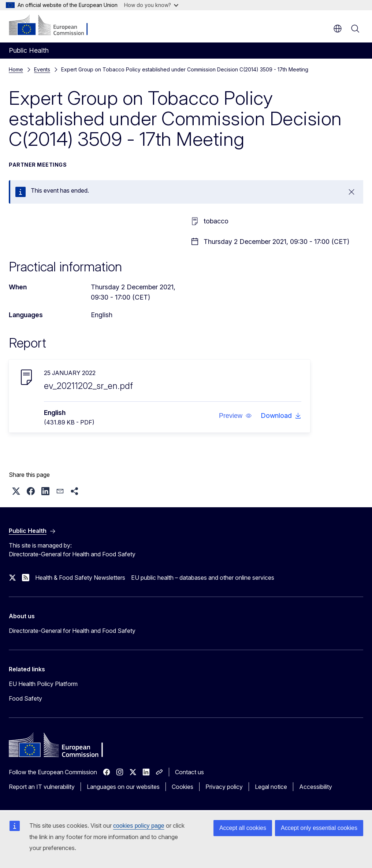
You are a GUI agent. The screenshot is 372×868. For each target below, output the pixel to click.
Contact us (189, 772)
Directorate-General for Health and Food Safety (72, 631)
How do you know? (151, 5)
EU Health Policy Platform (43, 684)
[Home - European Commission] (53, 26)
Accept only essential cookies (319, 828)
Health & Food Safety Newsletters (80, 578)
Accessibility (316, 787)
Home (16, 69)
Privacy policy (224, 787)
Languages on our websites (123, 787)
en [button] (338, 29)
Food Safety (25, 698)
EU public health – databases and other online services (203, 578)
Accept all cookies (243, 828)
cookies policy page (139, 826)
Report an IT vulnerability (42, 787)
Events (42, 69)
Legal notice (271, 787)
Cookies (183, 787)
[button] (235, 416)
